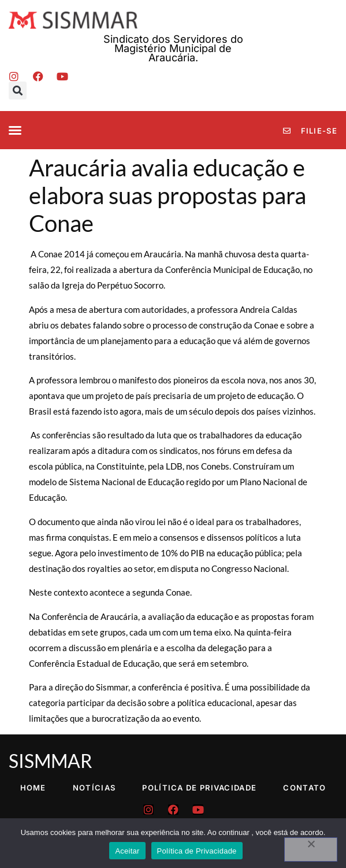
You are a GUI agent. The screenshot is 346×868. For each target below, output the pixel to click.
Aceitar (127, 851)
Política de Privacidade (199, 788)
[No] (311, 849)
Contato (304, 788)
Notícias (94, 788)
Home (33, 788)
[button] (18, 91)
